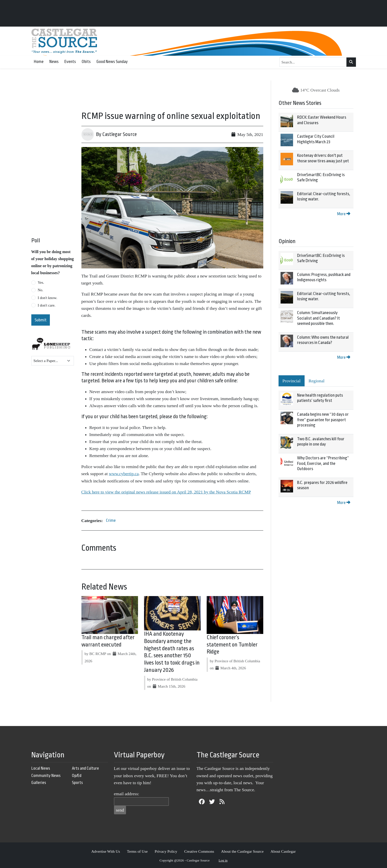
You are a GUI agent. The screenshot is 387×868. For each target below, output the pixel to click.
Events (70, 62)
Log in (223, 860)
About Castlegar (283, 851)
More (344, 214)
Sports (77, 783)
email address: (127, 794)
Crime (111, 520)
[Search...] (313, 62)
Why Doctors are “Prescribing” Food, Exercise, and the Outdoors (323, 463)
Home (39, 62)
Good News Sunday (112, 62)
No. (41, 290)
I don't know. (48, 298)
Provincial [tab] (292, 381)
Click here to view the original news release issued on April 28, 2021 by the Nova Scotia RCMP (166, 492)
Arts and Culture (85, 768)
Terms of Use (137, 851)
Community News (46, 776)
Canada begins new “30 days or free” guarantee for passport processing (323, 420)
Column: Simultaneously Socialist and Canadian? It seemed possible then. (318, 318)
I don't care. (47, 305)
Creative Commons (199, 851)
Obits (86, 62)
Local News (41, 768)
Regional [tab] (317, 381)
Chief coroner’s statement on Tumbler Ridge (232, 645)
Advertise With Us (106, 851)
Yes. (41, 282)
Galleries (39, 783)
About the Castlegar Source (242, 851)
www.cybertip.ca (124, 474)
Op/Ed (77, 776)
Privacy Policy (166, 851)
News (54, 62)
